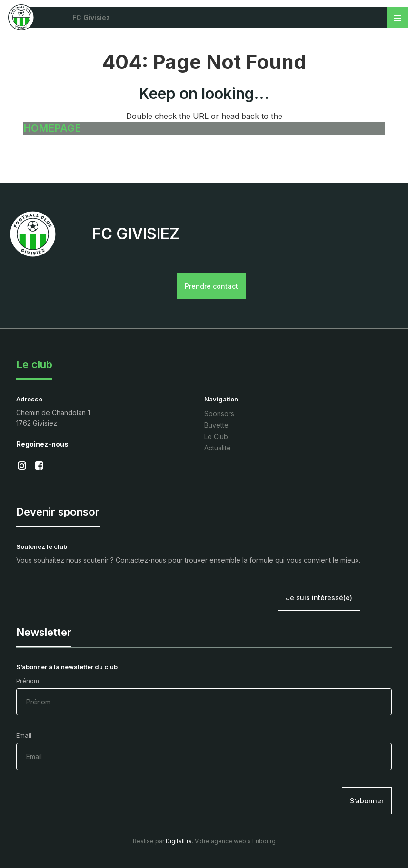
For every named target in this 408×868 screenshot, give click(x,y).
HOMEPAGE (54, 129)
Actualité (218, 446)
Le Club (216, 435)
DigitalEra (179, 840)
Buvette (216, 424)
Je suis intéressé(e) (319, 596)
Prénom (204, 695)
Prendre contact (214, 286)
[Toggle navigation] (398, 18)
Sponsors (219, 412)
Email (204, 749)
